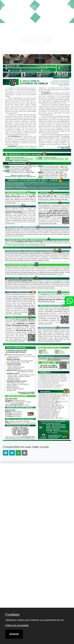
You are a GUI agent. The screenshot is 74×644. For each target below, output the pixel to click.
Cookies (12, 615)
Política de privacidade (17, 625)
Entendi (14, 634)
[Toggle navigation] (69, 6)
